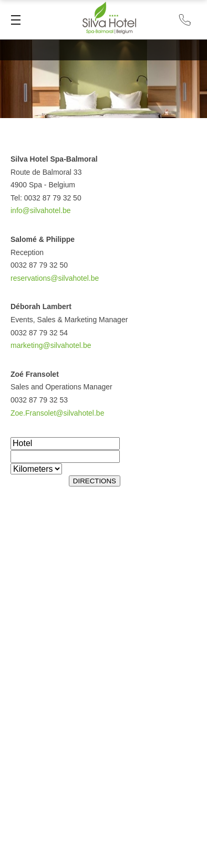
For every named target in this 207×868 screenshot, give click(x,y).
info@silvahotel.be (41, 210)
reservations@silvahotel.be (55, 278)
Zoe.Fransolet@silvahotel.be (57, 413)
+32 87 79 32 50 (185, 20)
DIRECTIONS (95, 481)
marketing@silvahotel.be (51, 345)
